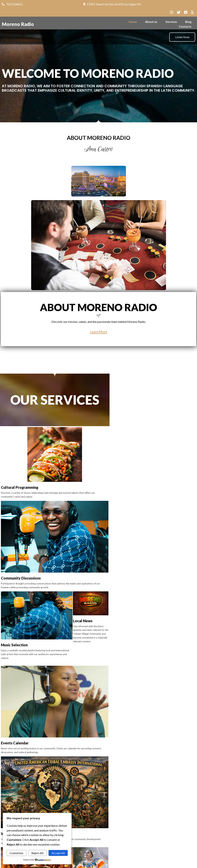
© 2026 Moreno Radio (99, 863)
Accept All (58, 853)
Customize (16, 853)
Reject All (37, 853)
